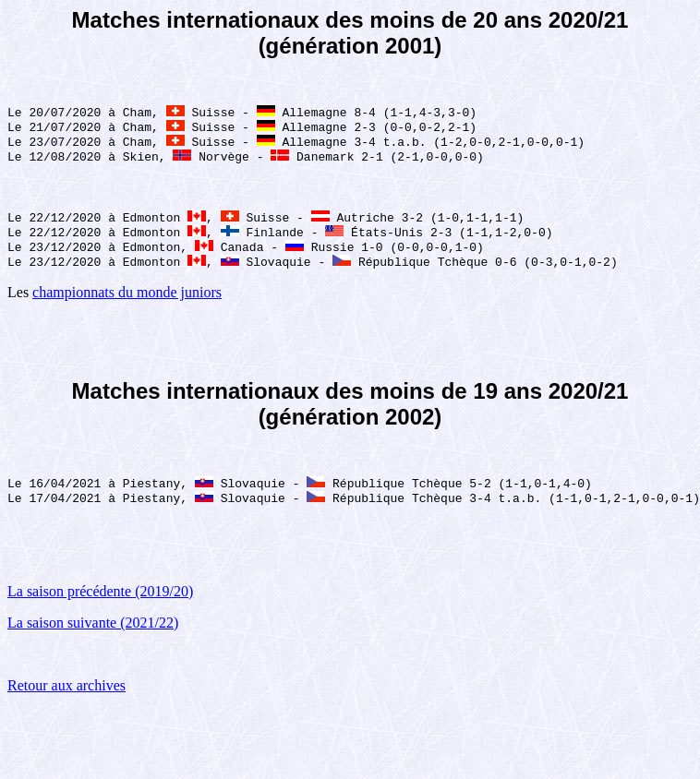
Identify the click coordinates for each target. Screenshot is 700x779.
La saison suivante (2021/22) (93, 641)
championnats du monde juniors (127, 307)
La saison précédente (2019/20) (100, 610)
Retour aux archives (66, 704)
